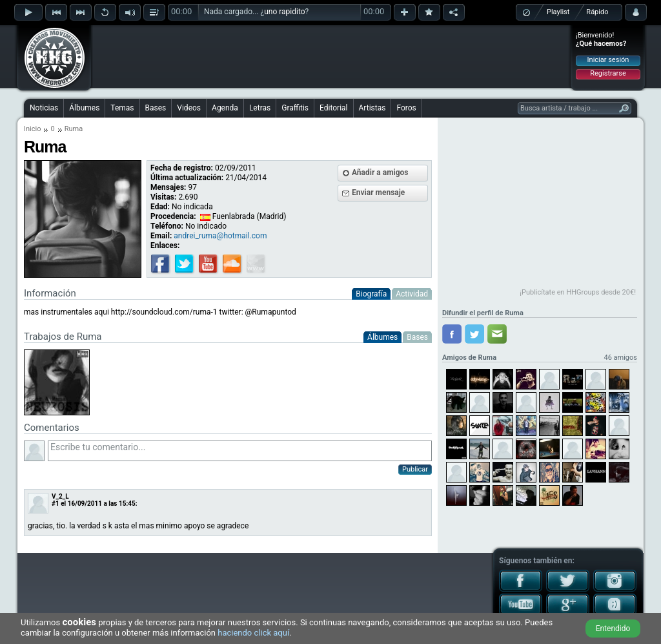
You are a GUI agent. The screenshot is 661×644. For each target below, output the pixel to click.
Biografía (371, 294)
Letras (260, 108)
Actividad (412, 294)
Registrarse (608, 73)
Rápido (597, 12)
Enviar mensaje (378, 192)
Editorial (333, 108)
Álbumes (84, 108)
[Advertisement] (331, 56)
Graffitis (295, 108)
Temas (122, 108)
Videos (189, 108)
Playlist (558, 12)
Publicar (415, 469)
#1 (56, 504)
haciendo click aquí (253, 633)
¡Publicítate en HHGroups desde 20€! (578, 292)
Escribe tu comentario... (240, 451)
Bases (156, 108)
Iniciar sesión (608, 60)
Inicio (32, 129)
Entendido (613, 628)
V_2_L (60, 496)
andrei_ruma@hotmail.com (220, 236)
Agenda (225, 108)
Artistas (372, 108)
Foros (406, 108)
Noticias (44, 108)
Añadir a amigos (380, 172)
